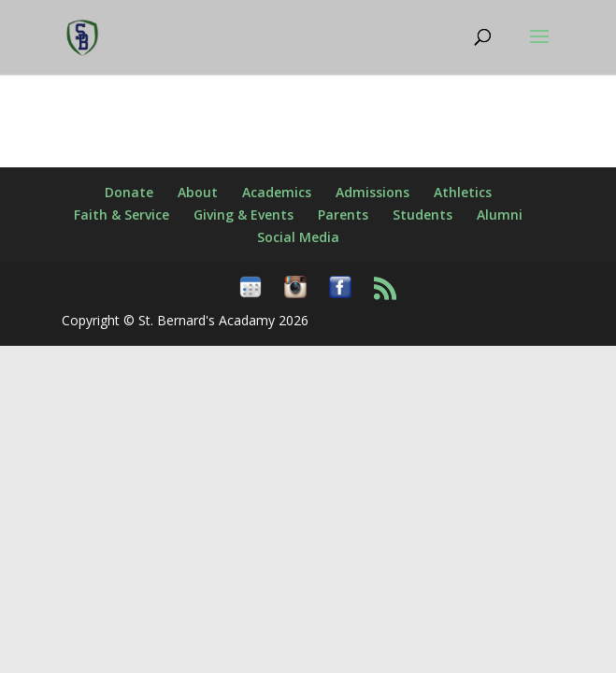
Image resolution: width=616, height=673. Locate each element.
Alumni (500, 215)
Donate (129, 192)
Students (423, 215)
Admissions (372, 192)
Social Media (298, 237)
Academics (277, 192)
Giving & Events (244, 215)
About (198, 192)
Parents (343, 215)
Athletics (463, 192)
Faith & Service (122, 215)
